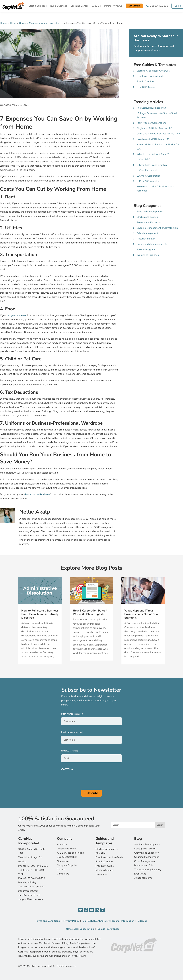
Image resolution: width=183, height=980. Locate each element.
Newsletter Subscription (80, 929)
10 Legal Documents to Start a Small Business (157, 115)
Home (3, 23)
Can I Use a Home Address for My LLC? (158, 134)
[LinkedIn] (97, 910)
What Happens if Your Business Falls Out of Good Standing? (142, 614)
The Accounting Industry (148, 870)
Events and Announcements (152, 244)
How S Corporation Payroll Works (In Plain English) (90, 612)
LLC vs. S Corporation (148, 181)
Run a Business (59, 6)
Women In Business (148, 255)
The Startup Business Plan (151, 108)
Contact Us (63, 874)
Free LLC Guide (145, 82)
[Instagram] (103, 910)
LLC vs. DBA (143, 159)
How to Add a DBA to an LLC (153, 139)
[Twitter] (80, 910)
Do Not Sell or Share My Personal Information (108, 921)
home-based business (38, 494)
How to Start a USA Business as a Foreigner (155, 189)
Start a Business (38, 6)
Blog (13, 23)
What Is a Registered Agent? (153, 154)
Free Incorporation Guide (150, 76)
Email (69, 751)
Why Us (96, 6)
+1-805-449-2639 (34, 878)
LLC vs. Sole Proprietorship (152, 165)
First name (72, 714)
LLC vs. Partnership (147, 170)
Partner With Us (113, 6)
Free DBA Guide (146, 87)
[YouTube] (91, 910)
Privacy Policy (71, 921)
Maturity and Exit (146, 239)
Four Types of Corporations (151, 123)
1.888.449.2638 (159, 6)
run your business (17, 315)
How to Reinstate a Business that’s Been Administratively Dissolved (40, 614)
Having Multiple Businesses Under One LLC (158, 147)
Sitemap (143, 921)
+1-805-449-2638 (37, 866)
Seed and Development (150, 212)
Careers (61, 870)
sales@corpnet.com (29, 895)
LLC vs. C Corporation (148, 176)
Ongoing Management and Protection (40, 23)
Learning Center (79, 6)
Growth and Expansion (149, 223)
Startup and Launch (147, 217)
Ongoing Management (146, 857)
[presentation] (85, 779)
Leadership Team (66, 849)
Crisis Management (147, 233)
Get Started (134, 6)
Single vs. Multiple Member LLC (154, 128)
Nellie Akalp (35, 512)
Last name (72, 732)
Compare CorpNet (67, 865)
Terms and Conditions (47, 921)
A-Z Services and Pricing (70, 853)
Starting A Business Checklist (153, 71)
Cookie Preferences (108, 929)
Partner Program (146, 250)
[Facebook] (86, 910)
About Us (62, 845)
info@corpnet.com (28, 891)
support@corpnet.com (31, 899)
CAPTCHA (67, 769)
